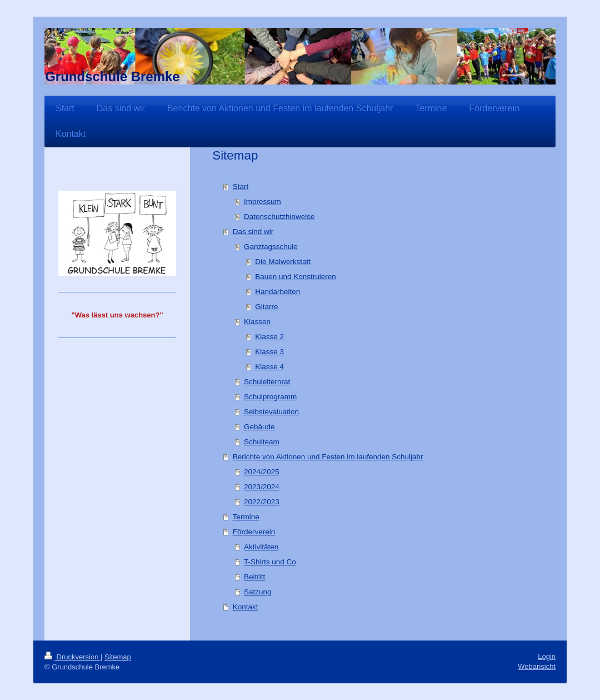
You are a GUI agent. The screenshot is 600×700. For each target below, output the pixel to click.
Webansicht (537, 666)
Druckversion (72, 657)
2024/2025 (262, 472)
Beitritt (254, 577)
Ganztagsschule (271, 247)
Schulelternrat (267, 382)
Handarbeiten (277, 292)
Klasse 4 (269, 367)
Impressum (262, 202)
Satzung (258, 592)
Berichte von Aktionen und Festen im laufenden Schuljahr (328, 457)
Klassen (257, 322)
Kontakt (246, 607)
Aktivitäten (261, 547)
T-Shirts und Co (270, 562)
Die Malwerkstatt (283, 262)
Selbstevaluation (271, 412)
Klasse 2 (269, 337)
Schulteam (262, 442)
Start (241, 187)
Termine (246, 517)
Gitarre (266, 307)
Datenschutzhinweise (279, 217)
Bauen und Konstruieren (296, 277)
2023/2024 (262, 487)
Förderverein (254, 532)
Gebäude (259, 427)
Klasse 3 (269, 352)
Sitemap (118, 657)
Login (547, 656)
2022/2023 (262, 502)
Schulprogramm (270, 397)
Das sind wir (253, 232)
